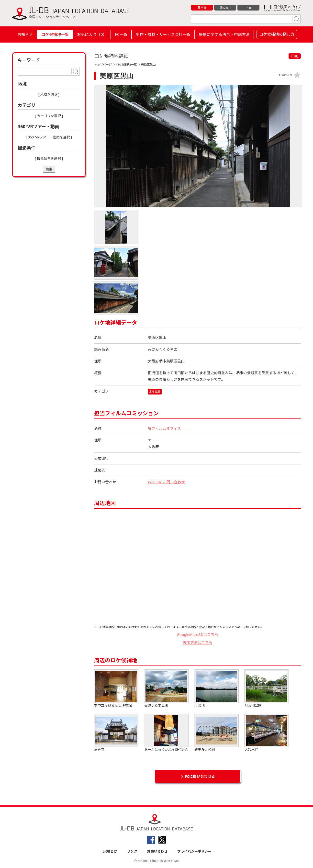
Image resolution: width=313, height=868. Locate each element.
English (225, 8)
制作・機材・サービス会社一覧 (163, 34)
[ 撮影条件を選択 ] (49, 158)
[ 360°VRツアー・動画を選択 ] (49, 137)
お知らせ (25, 34)
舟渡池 (216, 689)
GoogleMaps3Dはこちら (197, 634)
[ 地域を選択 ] (49, 95)
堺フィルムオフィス (168, 428)
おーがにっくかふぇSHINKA (166, 733)
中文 (248, 8)
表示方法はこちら (198, 643)
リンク (132, 851)
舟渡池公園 (267, 689)
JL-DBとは (109, 851)
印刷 (295, 56)
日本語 (202, 8)
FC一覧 (121, 34)
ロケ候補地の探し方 (277, 34)
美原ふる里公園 (166, 689)
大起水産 (267, 733)
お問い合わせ (157, 851)
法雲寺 (116, 733)
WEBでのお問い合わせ (167, 482)
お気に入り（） (92, 34)
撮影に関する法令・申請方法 (224, 34)
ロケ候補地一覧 (55, 34)
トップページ (103, 64)
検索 (49, 169)
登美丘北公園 (216, 733)
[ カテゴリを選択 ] (49, 116)
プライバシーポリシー (194, 851)
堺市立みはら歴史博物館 (116, 689)
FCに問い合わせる (200, 776)
